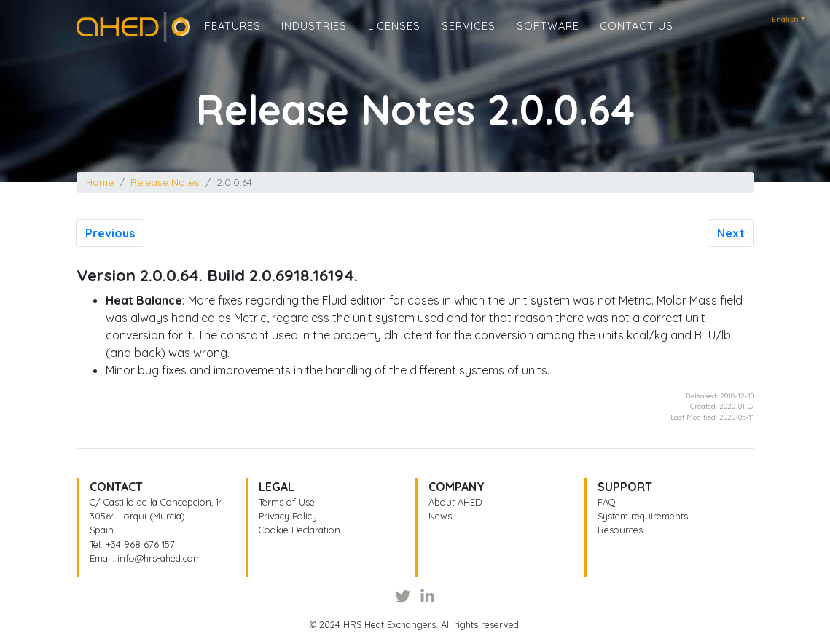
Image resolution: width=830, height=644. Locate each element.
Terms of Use (287, 502)
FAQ (607, 502)
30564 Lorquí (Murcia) (137, 516)
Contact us (637, 37)
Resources (620, 530)
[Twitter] (403, 597)
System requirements (643, 516)
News (440, 516)
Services (469, 37)
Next (731, 233)
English (785, 19)
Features (233, 37)
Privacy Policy (288, 516)
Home (93, 32)
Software (548, 37)
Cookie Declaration (299, 530)
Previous (110, 233)
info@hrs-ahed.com (159, 558)
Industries (314, 37)
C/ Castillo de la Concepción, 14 (157, 502)
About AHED (455, 502)
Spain (102, 530)
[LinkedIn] (427, 597)
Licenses (394, 37)
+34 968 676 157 (140, 544)
